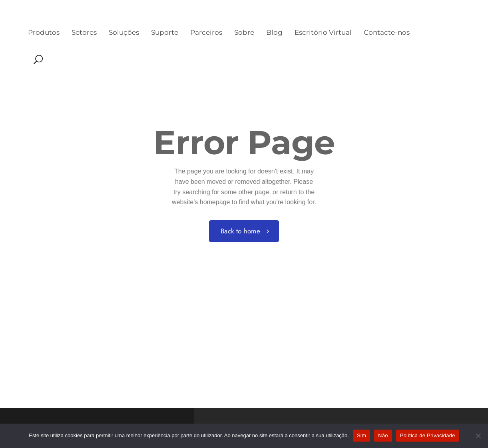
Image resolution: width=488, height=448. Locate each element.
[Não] (478, 436)
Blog (274, 32)
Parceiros (206, 32)
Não (383, 435)
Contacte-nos (387, 32)
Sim (362, 435)
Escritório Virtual (323, 32)
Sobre (244, 32)
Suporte (165, 32)
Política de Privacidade (428, 435)
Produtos (44, 32)
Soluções (124, 32)
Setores (84, 32)
